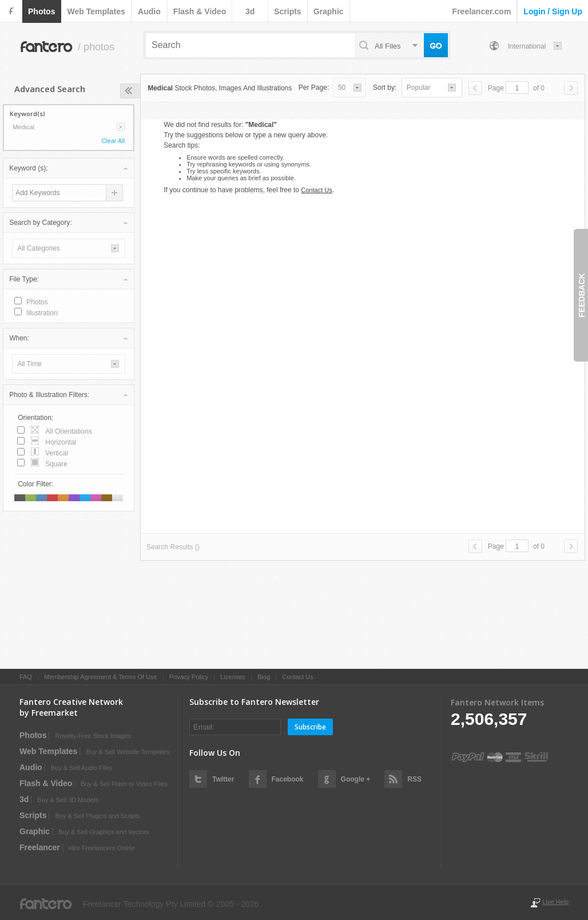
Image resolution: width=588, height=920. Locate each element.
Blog (264, 677)
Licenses (233, 677)
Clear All (113, 141)
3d (250, 11)
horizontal (61, 442)
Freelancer (40, 847)
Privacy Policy (189, 677)
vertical (56, 453)
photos (41, 11)
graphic (329, 11)
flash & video (200, 11)
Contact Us (316, 190)
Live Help (555, 902)
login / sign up (553, 11)
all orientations (68, 431)
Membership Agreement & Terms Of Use (100, 677)
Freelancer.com (482, 11)
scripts (287, 11)
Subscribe (310, 727)
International (527, 46)
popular (418, 88)
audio (149, 11)
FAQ (26, 677)
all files (388, 46)
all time (29, 364)
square (56, 464)
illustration (42, 313)
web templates (96, 11)
